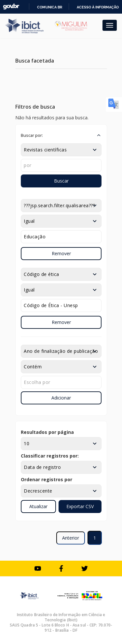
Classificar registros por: (50, 456)
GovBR (11, 7)
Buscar (61, 181)
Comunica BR (50, 7)
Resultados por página (47, 432)
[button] (61, 135)
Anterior (71, 538)
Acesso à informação (98, 7)
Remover (61, 253)
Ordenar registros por (47, 479)
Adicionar (61, 398)
